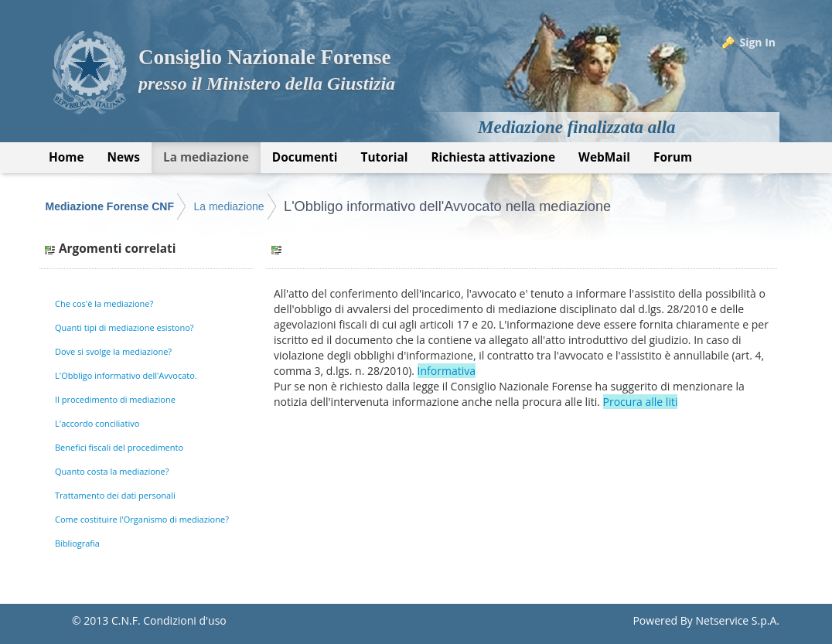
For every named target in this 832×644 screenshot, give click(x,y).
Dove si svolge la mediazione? (113, 351)
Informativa (447, 371)
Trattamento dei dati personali (115, 495)
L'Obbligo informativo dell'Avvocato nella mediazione (447, 206)
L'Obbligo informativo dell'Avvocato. (126, 375)
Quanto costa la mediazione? (112, 471)
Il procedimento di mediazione (115, 399)
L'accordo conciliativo (97, 423)
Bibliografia (77, 543)
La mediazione (228, 206)
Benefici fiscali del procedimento (119, 447)
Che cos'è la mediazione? (104, 303)
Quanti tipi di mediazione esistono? (124, 327)
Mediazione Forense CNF (110, 206)
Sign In (757, 42)
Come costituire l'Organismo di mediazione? (142, 519)
